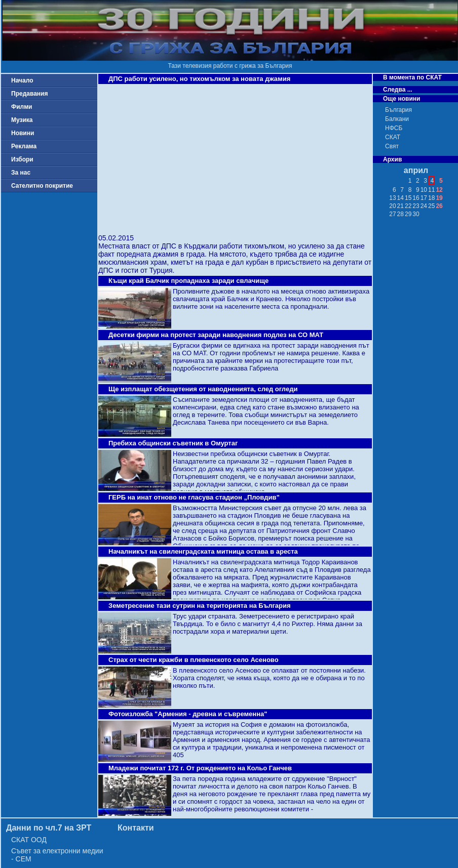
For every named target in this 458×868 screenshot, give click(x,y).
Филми (22, 107)
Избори (22, 159)
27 (392, 214)
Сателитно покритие (42, 186)
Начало (22, 80)
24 (424, 206)
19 (439, 198)
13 (392, 198)
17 (424, 198)
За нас (21, 173)
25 (431, 206)
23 (416, 206)
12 (439, 190)
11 (431, 190)
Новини (23, 133)
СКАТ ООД (29, 840)
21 (400, 206)
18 (431, 198)
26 (439, 206)
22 (408, 206)
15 (408, 198)
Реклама (24, 146)
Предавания (29, 94)
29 (408, 214)
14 (400, 198)
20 (392, 206)
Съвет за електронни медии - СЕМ (57, 855)
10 (424, 190)
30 (416, 214)
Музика (22, 120)
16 (416, 198)
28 (400, 214)
